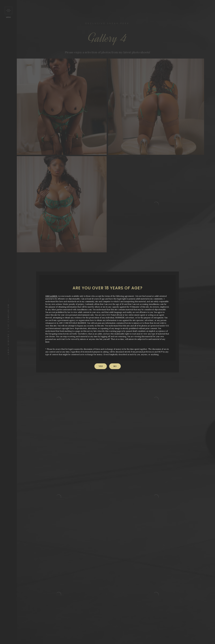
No (115, 366)
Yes (101, 366)
